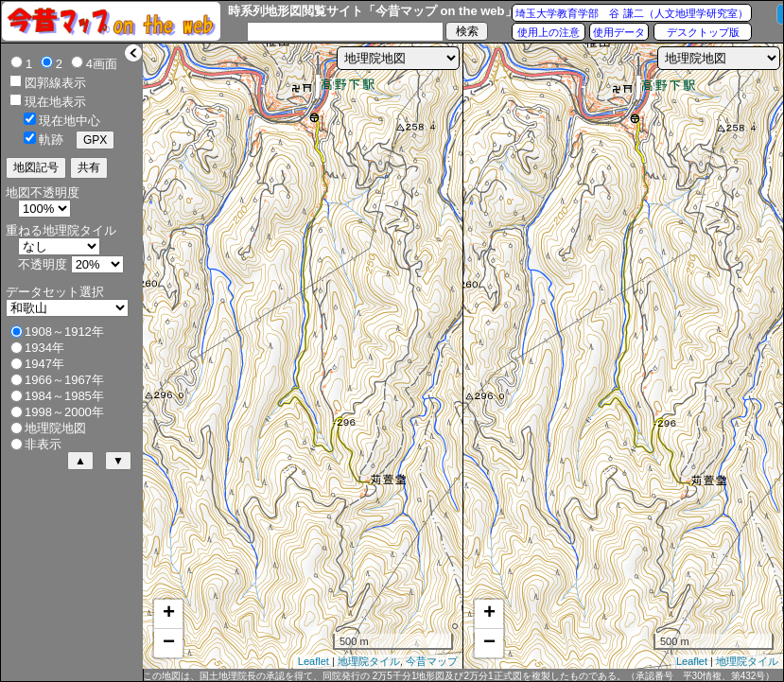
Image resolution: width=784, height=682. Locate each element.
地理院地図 (55, 428)
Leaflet (314, 661)
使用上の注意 (549, 32)
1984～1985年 (64, 396)
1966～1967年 (64, 380)
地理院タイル (369, 661)
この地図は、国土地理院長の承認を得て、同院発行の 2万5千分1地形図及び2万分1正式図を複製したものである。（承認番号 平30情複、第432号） (459, 676)
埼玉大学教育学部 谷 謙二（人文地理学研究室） (631, 13)
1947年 (44, 364)
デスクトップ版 (703, 32)
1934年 (44, 348)
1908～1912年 (64, 332)
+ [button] (169, 614)
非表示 (43, 444)
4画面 (102, 64)
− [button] (169, 643)
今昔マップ (432, 661)
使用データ (619, 32)
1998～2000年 (64, 412)
